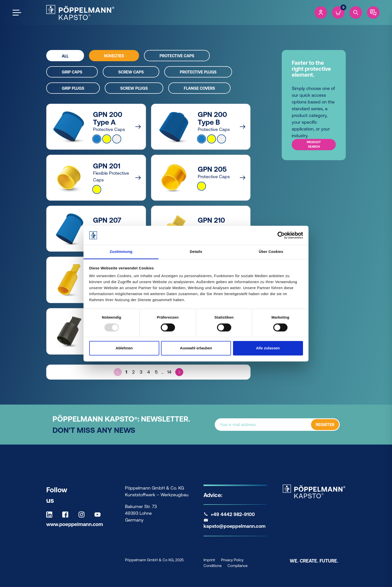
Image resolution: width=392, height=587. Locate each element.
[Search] (356, 12)
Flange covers (199, 88)
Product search (314, 144)
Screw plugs (134, 88)
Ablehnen (124, 348)
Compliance (237, 566)
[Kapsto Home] (80, 12)
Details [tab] (196, 252)
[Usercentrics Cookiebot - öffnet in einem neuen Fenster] (281, 235)
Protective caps (177, 56)
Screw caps (131, 72)
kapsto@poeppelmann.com (234, 526)
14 (169, 372)
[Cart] (338, 12)
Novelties (114, 56)
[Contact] (373, 12)
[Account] (321, 12)
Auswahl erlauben (196, 348)
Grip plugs (73, 88)
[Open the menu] (17, 13)
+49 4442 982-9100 (233, 514)
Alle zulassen (268, 348)
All (65, 56)
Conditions (212, 566)
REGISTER (325, 425)
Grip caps (72, 72)
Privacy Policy (232, 560)
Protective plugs (198, 72)
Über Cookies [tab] (271, 252)
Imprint (209, 560)
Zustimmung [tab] (121, 252)
